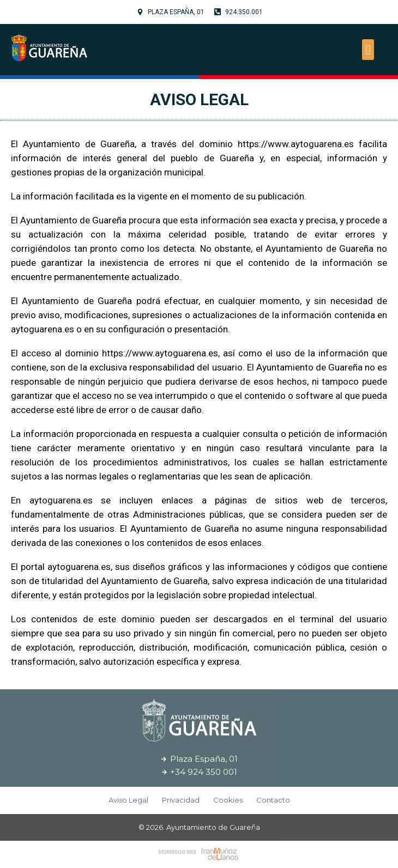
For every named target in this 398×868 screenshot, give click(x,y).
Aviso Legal (199, 99)
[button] (368, 50)
